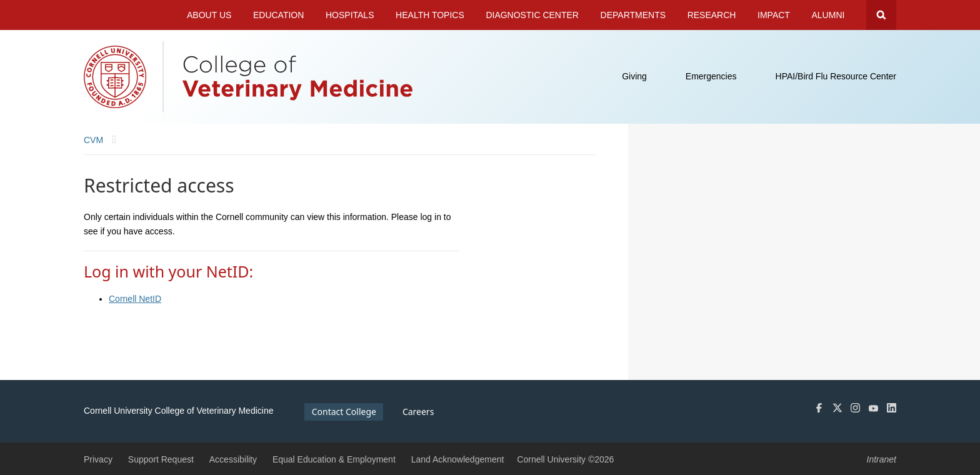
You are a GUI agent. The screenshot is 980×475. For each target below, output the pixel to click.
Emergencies (711, 76)
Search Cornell (881, 15)
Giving (634, 76)
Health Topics (430, 15)
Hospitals (350, 15)
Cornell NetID (135, 299)
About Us (209, 15)
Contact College (344, 412)
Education (278, 15)
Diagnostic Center (532, 15)
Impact (774, 15)
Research (712, 15)
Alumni (828, 15)
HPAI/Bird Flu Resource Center (836, 76)
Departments (633, 15)
